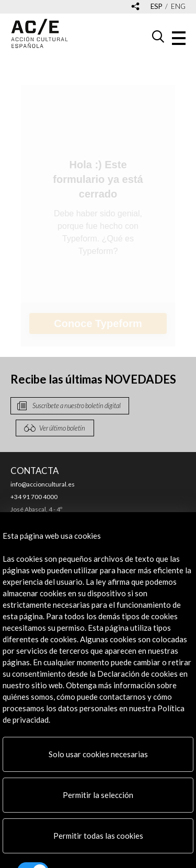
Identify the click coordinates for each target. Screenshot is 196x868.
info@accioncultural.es (43, 484)
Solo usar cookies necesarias (98, 754)
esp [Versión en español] (157, 7)
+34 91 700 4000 (34, 497)
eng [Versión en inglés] (178, 7)
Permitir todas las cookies (98, 836)
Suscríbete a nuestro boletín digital (77, 406)
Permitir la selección (98, 795)
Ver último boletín (62, 428)
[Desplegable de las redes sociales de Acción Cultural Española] (135, 7)
